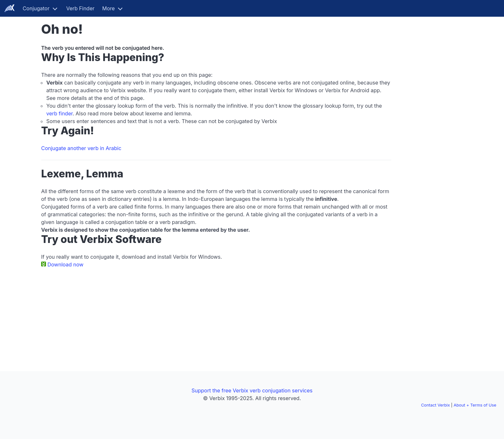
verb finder (59, 113)
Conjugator (36, 8)
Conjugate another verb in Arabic (81, 148)
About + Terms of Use (475, 405)
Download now (66, 264)
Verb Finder (80, 8)
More (108, 8)
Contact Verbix (436, 405)
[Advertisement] (431, 118)
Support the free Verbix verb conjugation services (252, 390)
